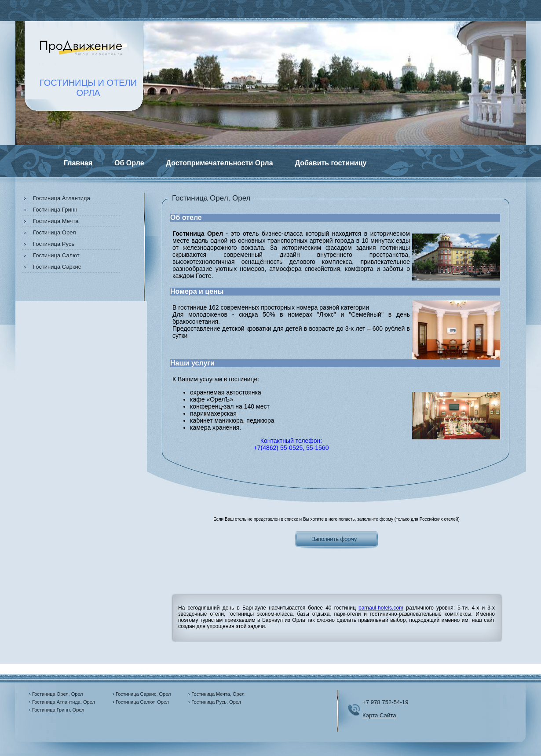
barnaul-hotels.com (381, 608)
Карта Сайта (379, 715)
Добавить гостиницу (331, 163)
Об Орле (129, 163)
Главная (78, 163)
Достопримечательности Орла (220, 163)
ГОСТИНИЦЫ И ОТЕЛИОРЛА (88, 88)
